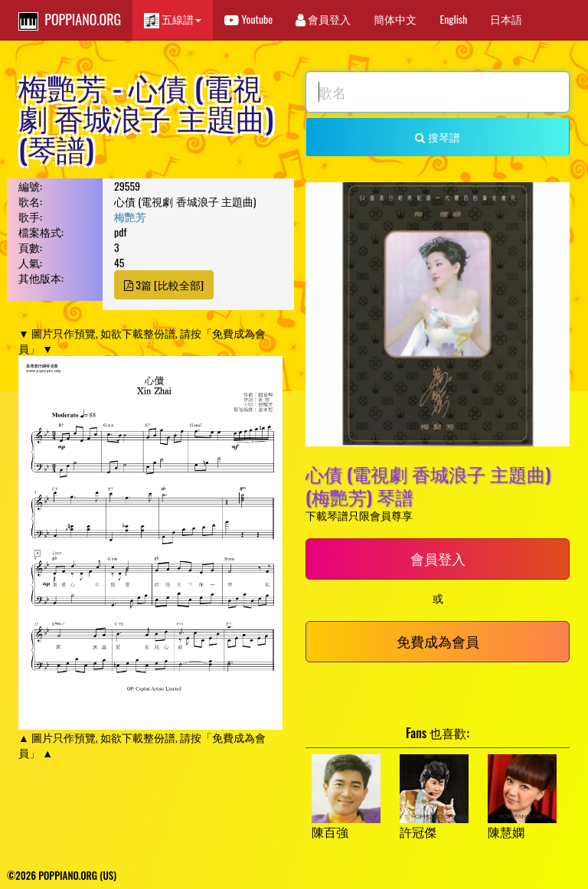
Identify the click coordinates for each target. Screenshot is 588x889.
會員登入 (323, 19)
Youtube (248, 19)
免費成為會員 (438, 641)
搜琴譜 (437, 137)
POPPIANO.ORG (70, 20)
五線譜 (173, 20)
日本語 (506, 19)
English (453, 19)
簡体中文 (395, 19)
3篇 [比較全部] (164, 284)
